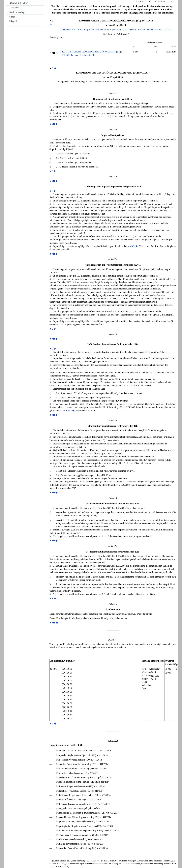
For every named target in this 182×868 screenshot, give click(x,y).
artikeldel (14, 8)
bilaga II (13, 21)
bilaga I (13, 17)
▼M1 (52, 124)
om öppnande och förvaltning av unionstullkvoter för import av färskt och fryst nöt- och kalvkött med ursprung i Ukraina (116, 30)
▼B (51, 171)
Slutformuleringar (18, 12)
